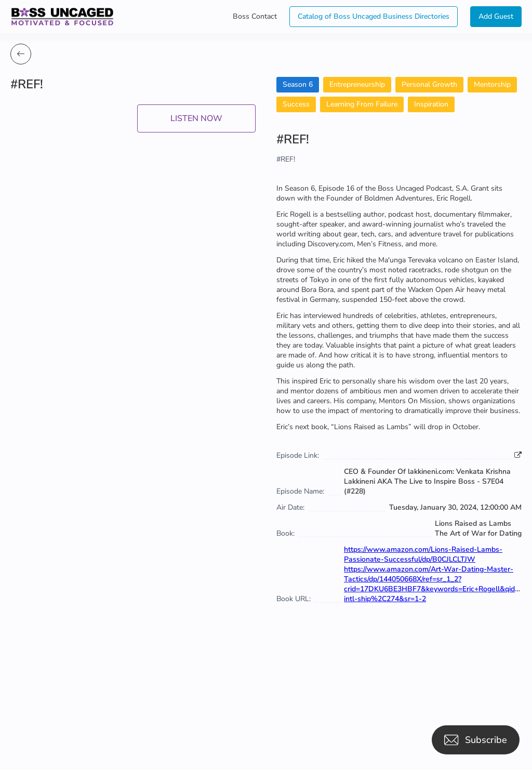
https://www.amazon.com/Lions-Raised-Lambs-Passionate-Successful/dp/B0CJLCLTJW (423, 554)
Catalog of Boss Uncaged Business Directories (374, 16)
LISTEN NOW (196, 118)
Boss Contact (255, 16)
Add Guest (496, 16)
